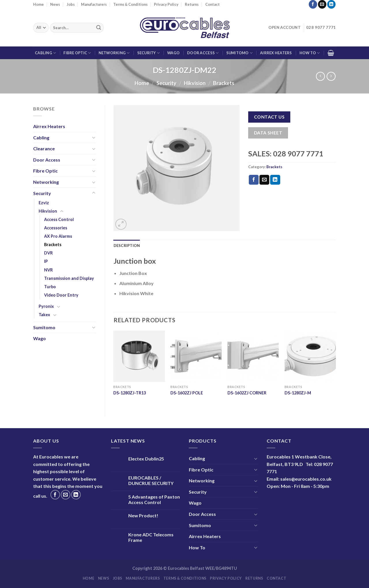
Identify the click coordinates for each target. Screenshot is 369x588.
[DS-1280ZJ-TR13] (139, 356)
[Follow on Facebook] (313, 4)
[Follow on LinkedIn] (331, 4)
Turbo (50, 287)
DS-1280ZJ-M (298, 393)
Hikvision (195, 83)
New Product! (143, 515)
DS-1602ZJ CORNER (247, 393)
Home (38, 4)
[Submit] (99, 28)
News (55, 4)
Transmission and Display (69, 278)
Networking (114, 53)
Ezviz (44, 203)
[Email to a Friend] (264, 180)
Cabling (45, 53)
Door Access (203, 53)
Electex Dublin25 (146, 459)
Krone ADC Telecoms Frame (151, 537)
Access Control (59, 219)
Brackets (224, 83)
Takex (44, 315)
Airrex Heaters (276, 53)
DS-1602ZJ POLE (187, 393)
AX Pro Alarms (58, 236)
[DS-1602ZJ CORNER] (253, 356)
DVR (48, 253)
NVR (48, 270)
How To (310, 53)
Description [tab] (127, 246)
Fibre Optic (77, 53)
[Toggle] (94, 137)
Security (149, 53)
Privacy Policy (166, 4)
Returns (192, 4)
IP (46, 261)
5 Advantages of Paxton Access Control (154, 499)
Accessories (56, 228)
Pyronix (46, 306)
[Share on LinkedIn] (275, 180)
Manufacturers (94, 4)
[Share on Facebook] (254, 180)
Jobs (71, 4)
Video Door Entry (61, 295)
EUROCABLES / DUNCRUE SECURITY (151, 480)
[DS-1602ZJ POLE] (196, 356)
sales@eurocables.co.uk (306, 479)
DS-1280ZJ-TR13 (130, 393)
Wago (173, 53)
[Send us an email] (322, 4)
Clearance (44, 148)
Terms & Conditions (130, 4)
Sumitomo (240, 53)
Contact (212, 4)
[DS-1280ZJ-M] (310, 356)
